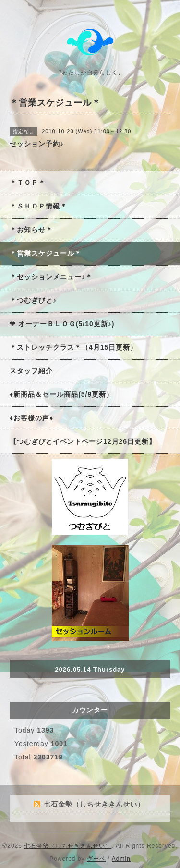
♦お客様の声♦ (31, 418)
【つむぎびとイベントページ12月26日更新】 (83, 441)
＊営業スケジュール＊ (46, 253)
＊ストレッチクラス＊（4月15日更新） (73, 347)
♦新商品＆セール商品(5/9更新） (61, 394)
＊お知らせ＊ (31, 230)
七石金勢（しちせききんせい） (68, 846)
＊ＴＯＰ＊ (28, 183)
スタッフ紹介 (31, 371)
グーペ (96, 859)
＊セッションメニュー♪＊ (51, 277)
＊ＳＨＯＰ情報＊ (38, 206)
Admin (121, 859)
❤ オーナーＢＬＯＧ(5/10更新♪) (62, 324)
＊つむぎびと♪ (33, 300)
